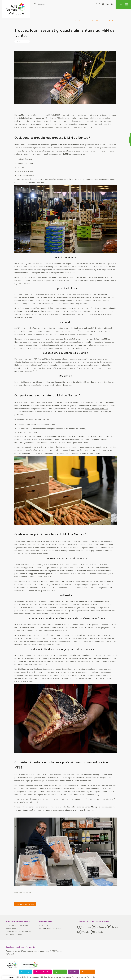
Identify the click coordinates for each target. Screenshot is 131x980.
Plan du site (91, 977)
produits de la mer (106, 163)
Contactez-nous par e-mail (50, 928)
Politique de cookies (79, 977)
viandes (101, 167)
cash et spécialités (106, 171)
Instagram (99, 927)
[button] (9, 977)
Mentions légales (65, 977)
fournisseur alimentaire (118, 342)
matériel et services (106, 175)
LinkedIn (97, 932)
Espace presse (60, 972)
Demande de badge (43, 972)
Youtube (83, 932)
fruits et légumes (105, 159)
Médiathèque (26, 972)
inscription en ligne (111, 785)
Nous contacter (88, 972)
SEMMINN (73, 972)
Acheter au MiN (22, 41)
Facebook (84, 927)
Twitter (113, 927)
